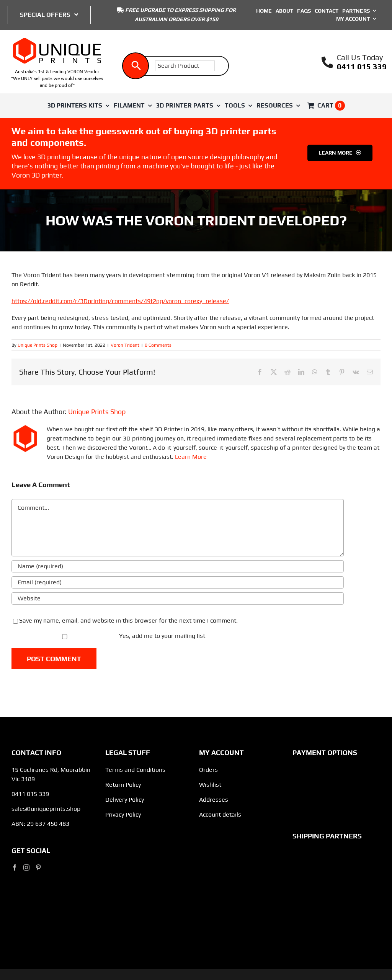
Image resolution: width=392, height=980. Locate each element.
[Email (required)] (178, 582)
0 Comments (158, 345)
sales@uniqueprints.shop (46, 809)
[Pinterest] (38, 867)
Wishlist (210, 785)
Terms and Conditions (135, 770)
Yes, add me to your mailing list (109, 636)
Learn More (191, 457)
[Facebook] (15, 867)
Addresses (214, 800)
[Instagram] (26, 867)
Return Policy (123, 785)
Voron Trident (125, 345)
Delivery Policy (125, 800)
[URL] (178, 598)
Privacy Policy (123, 814)
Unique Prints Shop (38, 345)
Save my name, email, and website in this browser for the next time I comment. (128, 620)
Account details (220, 814)
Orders (208, 770)
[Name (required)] (178, 566)
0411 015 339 (362, 66)
